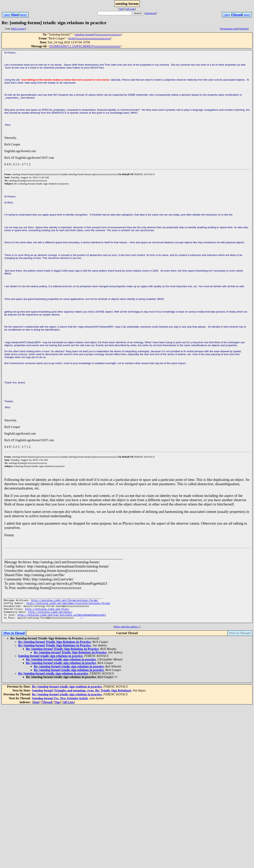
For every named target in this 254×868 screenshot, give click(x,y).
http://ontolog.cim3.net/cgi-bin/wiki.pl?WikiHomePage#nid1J (62, 619)
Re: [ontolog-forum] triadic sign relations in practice (61, 665)
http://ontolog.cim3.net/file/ (47, 612)
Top (121, 9)
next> (24, 15)
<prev (7, 15)
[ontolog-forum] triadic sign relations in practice (50, 662)
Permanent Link (229, 29)
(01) (82, 623)
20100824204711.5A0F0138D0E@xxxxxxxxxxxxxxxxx (85, 46)
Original (243, 29)
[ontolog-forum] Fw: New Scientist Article (60, 704)
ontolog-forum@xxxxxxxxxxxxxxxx (98, 34)
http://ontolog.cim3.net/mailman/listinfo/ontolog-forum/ (68, 605)
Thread (237, 15)
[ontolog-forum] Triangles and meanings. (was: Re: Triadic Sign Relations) (82, 696)
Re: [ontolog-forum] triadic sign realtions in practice (67, 692)
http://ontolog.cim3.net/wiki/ (50, 616)
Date (15, 15)
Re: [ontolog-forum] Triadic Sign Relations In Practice (55, 648)
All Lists (130, 9)
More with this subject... (127, 632)
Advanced (150, 13)
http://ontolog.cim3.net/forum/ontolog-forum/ (65, 602)
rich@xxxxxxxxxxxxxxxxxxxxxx (90, 38)
